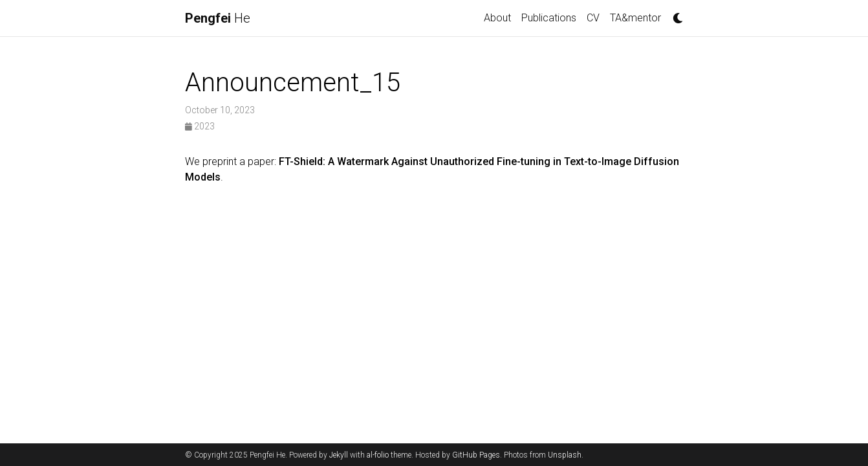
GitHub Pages (476, 455)
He (218, 18)
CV (593, 18)
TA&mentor (635, 18)
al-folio (378, 455)
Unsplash (565, 455)
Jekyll (339, 455)
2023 (200, 126)
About (497, 18)
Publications (549, 18)
